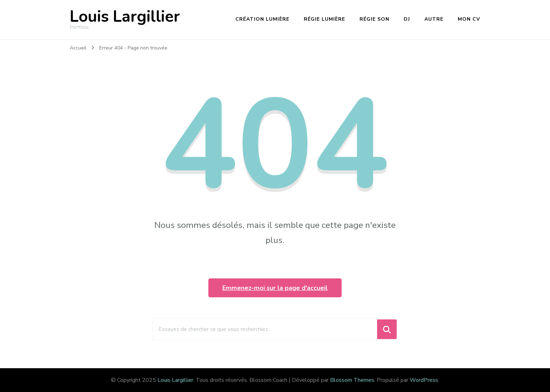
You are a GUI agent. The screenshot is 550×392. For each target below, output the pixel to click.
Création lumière (262, 19)
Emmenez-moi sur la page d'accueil (275, 288)
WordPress (424, 380)
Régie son (374, 19)
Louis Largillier (125, 17)
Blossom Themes (352, 380)
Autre (434, 19)
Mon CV (469, 19)
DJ (407, 19)
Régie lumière (324, 19)
